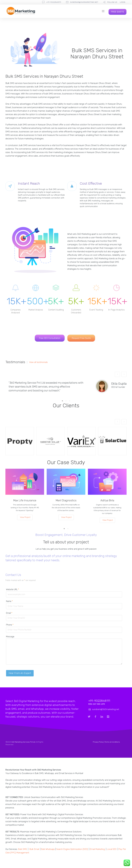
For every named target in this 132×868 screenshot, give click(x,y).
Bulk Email (34, 849)
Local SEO (112, 849)
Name (9, 601)
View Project (25, 517)
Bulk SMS (22, 849)
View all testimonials (38, 362)
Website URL (13, 589)
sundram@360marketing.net (84, 2)
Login (123, 2)
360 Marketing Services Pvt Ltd (23, 742)
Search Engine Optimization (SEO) (72, 849)
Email (9, 613)
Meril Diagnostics (66, 500)
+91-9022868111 (54, 2)
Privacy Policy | (99, 742)
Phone (10, 625)
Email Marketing (97, 849)
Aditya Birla (107, 500)
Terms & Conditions (112, 742)
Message (10, 637)
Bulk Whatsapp (48, 849)
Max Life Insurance (25, 500)
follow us (112, 2)
